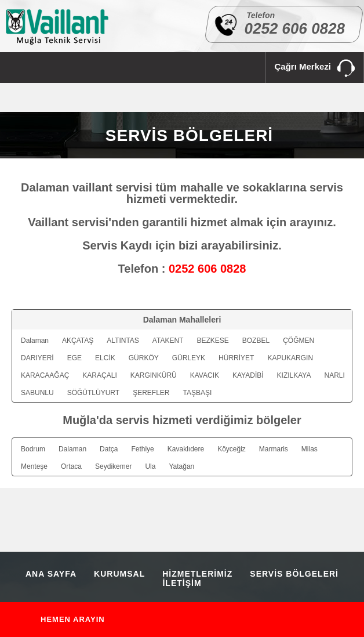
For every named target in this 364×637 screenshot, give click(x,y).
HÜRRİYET (236, 358)
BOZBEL (256, 341)
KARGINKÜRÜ (154, 375)
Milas (310, 449)
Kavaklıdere (186, 449)
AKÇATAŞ (78, 341)
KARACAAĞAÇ (45, 375)
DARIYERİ (37, 358)
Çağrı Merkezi (315, 69)
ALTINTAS (123, 341)
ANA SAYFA (51, 574)
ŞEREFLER (151, 393)
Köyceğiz (232, 449)
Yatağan (181, 466)
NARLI (334, 375)
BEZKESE (212, 341)
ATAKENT (168, 341)
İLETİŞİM (182, 583)
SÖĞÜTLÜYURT (93, 393)
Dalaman (35, 341)
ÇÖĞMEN (299, 341)
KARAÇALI (99, 375)
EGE (74, 358)
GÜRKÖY (144, 358)
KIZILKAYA (294, 375)
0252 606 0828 (295, 28)
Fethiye (142, 449)
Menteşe (34, 466)
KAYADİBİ (248, 375)
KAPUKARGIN (290, 358)
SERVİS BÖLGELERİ (294, 574)
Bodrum (33, 449)
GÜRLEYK (189, 358)
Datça (109, 449)
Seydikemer (113, 466)
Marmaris (274, 449)
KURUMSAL (119, 574)
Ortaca (71, 466)
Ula (150, 466)
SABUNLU (37, 393)
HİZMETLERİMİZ (197, 574)
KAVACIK (205, 375)
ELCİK (105, 358)
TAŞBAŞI (198, 393)
